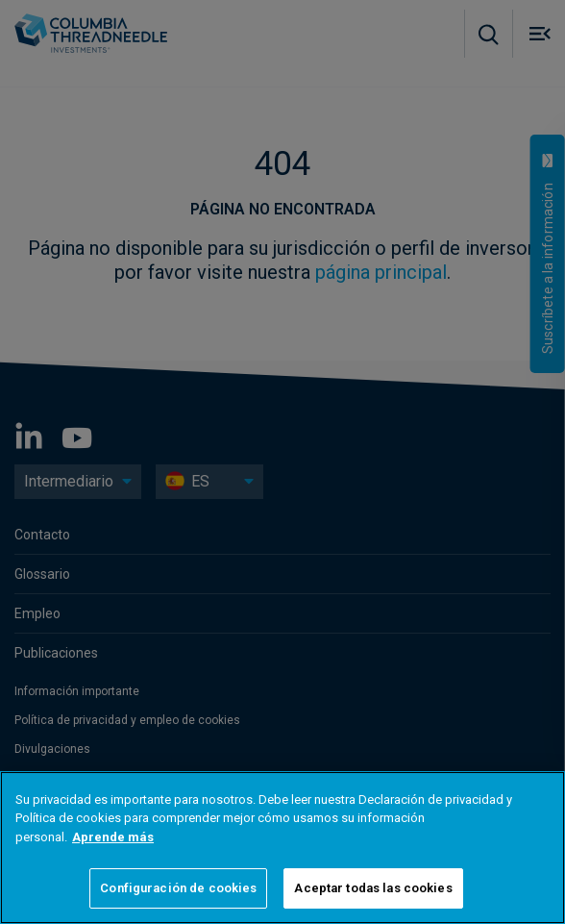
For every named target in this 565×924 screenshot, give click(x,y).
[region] (282, 848)
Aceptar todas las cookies (373, 888)
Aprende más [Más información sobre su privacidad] (113, 837)
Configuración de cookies (178, 888)
